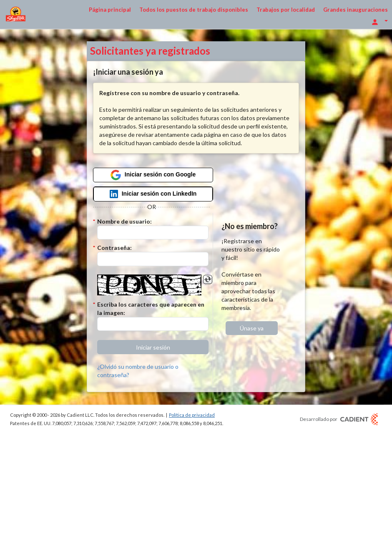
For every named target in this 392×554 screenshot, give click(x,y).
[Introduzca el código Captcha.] (153, 324)
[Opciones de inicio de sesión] (379, 21)
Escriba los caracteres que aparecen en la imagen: (151, 308)
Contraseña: (114, 248)
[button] (153, 347)
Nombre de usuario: (124, 221)
